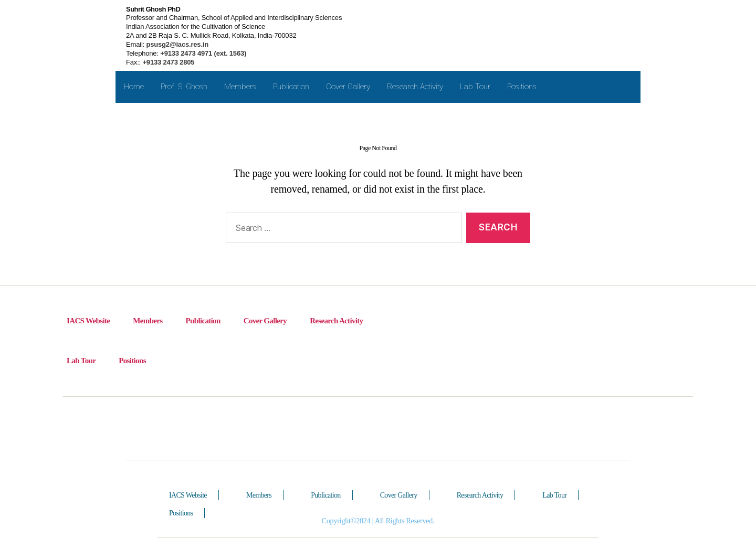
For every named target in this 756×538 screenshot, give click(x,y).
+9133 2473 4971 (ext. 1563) (202, 53)
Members (240, 87)
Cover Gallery (348, 87)
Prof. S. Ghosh (184, 87)
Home (134, 87)
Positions (522, 87)
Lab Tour (475, 87)
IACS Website (88, 321)
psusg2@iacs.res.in (176, 44)
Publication (291, 87)
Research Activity (415, 87)
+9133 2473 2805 (168, 62)
